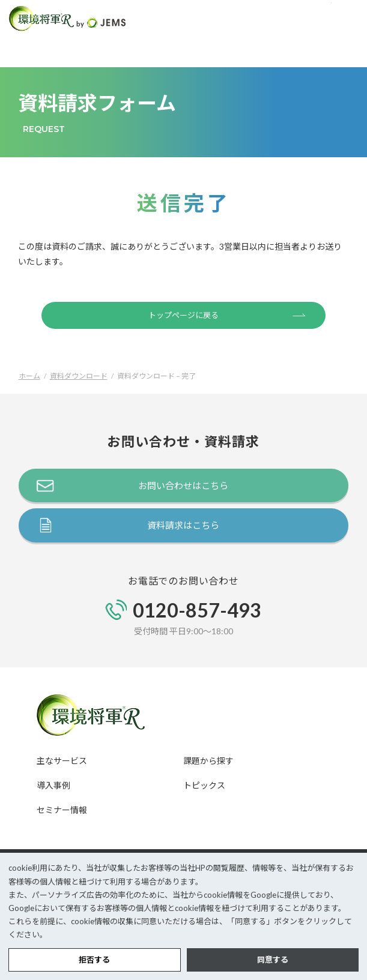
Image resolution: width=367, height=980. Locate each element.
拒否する (94, 960)
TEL (319, 19)
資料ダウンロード (79, 376)
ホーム (29, 376)
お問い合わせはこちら (183, 485)
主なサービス (62, 761)
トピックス (204, 785)
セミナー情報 (62, 810)
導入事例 (53, 785)
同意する (273, 960)
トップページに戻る (227, 314)
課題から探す (208, 761)
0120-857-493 (197, 610)
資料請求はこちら (183, 525)
